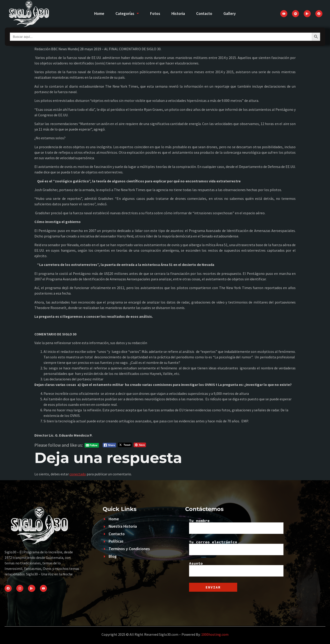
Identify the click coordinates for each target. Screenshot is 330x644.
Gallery (230, 14)
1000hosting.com (215, 634)
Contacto (205, 14)
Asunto (236, 569)
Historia (178, 14)
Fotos (155, 14)
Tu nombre (236, 526)
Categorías (127, 14)
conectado (78, 474)
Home (98, 14)
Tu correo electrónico (236, 548)
